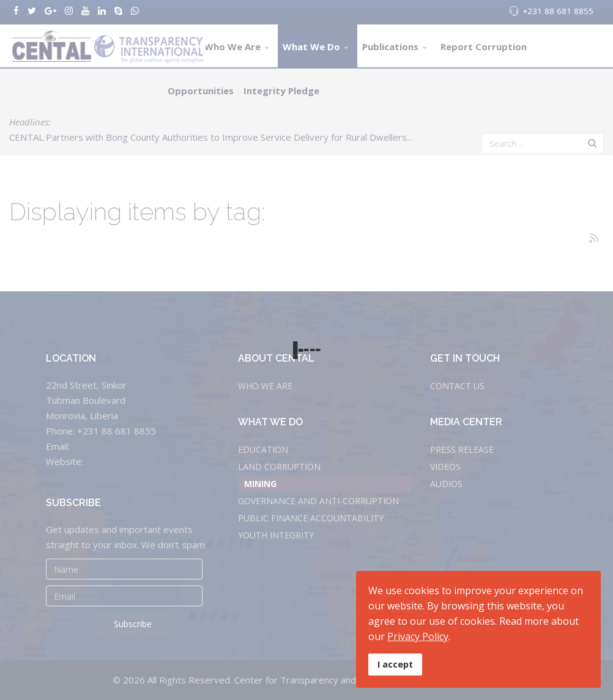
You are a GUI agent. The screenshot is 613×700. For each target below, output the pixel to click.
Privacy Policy (418, 636)
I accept (395, 664)
